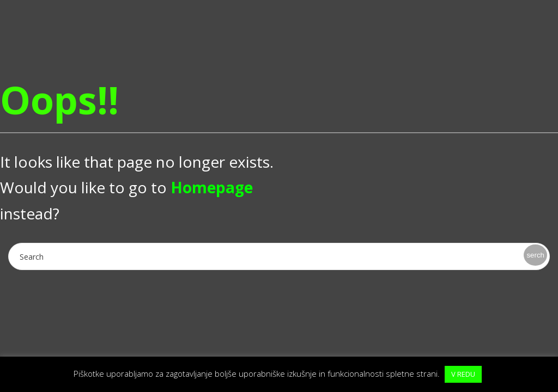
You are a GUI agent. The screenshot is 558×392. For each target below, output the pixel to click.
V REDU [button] (463, 374)
